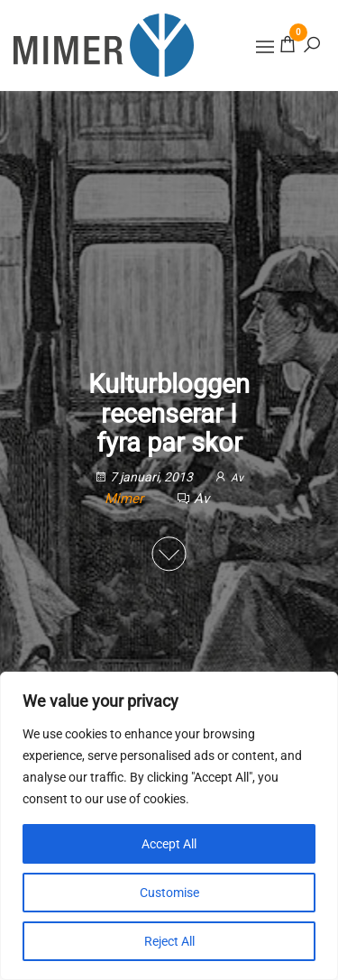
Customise (169, 893)
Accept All (169, 844)
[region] (169, 826)
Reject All (169, 941)
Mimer (126, 499)
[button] (265, 47)
